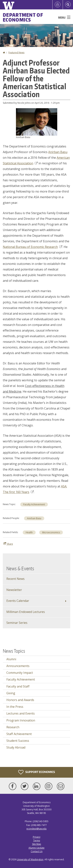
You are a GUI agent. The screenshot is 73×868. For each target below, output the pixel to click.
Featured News (16, 53)
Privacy (37, 837)
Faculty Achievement (34, 504)
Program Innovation (21, 720)
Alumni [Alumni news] (11, 659)
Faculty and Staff (18, 686)
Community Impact (20, 673)
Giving (11, 693)
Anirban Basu (58, 152)
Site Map (37, 844)
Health (29, 532)
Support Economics (37, 772)
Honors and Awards (20, 700)
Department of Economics (23, 17)
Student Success (18, 741)
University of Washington (30, 859)
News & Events (20, 568)
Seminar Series (17, 623)
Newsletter (14, 590)
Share (8, 544)
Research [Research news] (13, 727)
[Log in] (58, 5)
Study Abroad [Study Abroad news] (16, 747)
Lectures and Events (21, 713)
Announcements (18, 666)
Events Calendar (18, 601)
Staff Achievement (19, 734)
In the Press (15, 707)
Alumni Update (36, 848)
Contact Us (37, 851)
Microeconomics (51, 532)
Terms (37, 840)
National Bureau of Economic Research (33, 247)
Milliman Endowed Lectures (26, 612)
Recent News (15, 579)
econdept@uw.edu (36, 829)
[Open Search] (68, 5)
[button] (37, 122)
